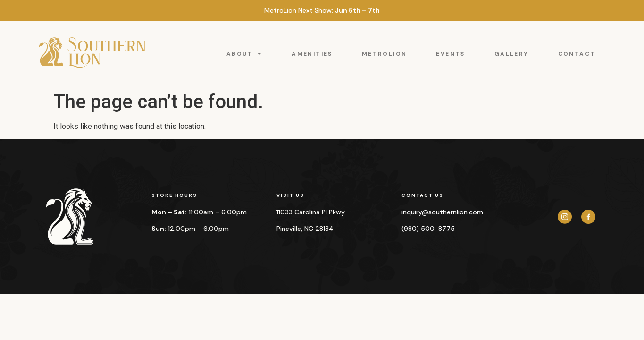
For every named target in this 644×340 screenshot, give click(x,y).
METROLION (385, 54)
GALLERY (512, 54)
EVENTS (450, 54)
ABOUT (244, 54)
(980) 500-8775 (428, 229)
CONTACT (577, 54)
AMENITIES (312, 54)
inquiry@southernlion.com (442, 212)
